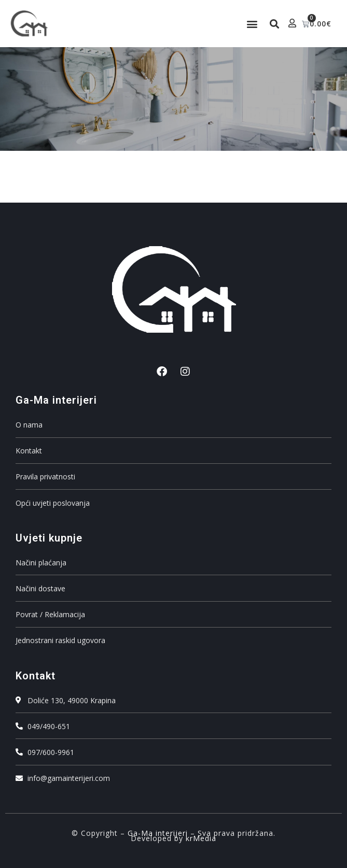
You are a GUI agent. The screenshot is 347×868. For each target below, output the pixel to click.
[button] (252, 24)
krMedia (201, 838)
